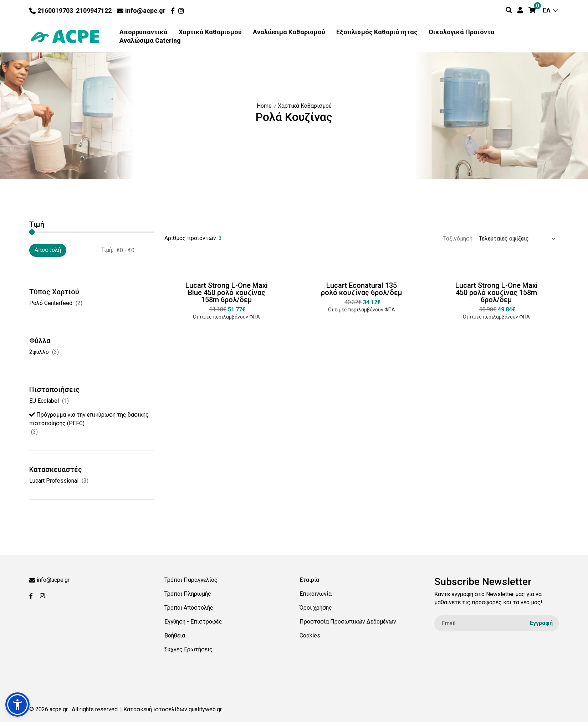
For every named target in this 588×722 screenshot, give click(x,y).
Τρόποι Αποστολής (189, 608)
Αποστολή (48, 250)
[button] (17, 705)
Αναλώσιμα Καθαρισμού (289, 32)
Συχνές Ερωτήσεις (188, 649)
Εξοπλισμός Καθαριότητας (377, 32)
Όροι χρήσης (316, 608)
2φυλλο (39, 352)
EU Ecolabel (44, 401)
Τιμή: (107, 250)
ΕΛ (551, 10)
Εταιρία (309, 580)
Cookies (310, 635)
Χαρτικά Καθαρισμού (210, 32)
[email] (497, 623)
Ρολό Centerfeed (51, 303)
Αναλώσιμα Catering (150, 41)
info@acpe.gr (141, 11)
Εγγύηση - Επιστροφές (193, 622)
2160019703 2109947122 (70, 11)
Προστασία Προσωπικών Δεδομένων (348, 622)
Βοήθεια (175, 635)
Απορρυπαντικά (144, 32)
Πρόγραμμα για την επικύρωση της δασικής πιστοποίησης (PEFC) (89, 419)
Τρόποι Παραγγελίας (191, 580)
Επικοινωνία (316, 594)
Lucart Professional (54, 481)
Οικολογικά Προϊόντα (462, 32)
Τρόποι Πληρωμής (188, 594)
